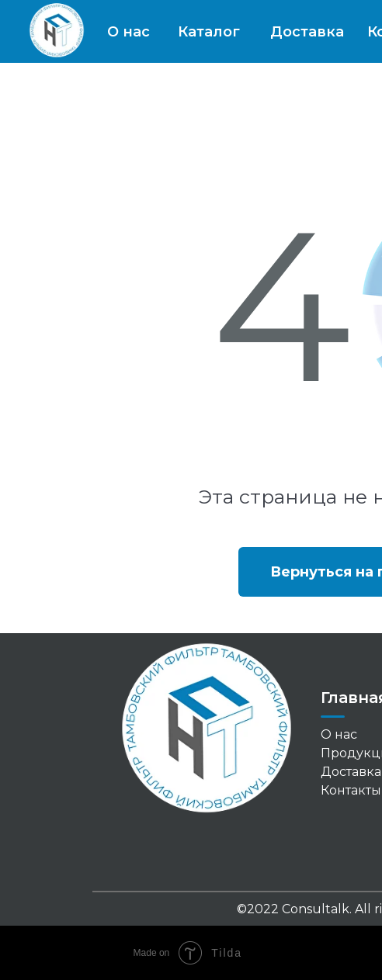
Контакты (351, 790)
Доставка (307, 32)
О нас (128, 32)
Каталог (209, 32)
